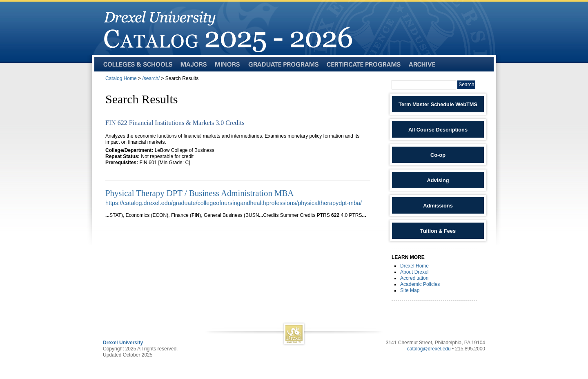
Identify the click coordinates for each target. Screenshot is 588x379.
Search (466, 85)
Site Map (410, 290)
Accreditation (414, 278)
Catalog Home (121, 78)
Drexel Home (414, 266)
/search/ (151, 78)
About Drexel (414, 272)
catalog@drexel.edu (429, 349)
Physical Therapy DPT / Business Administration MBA (199, 193)
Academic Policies (420, 284)
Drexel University (123, 343)
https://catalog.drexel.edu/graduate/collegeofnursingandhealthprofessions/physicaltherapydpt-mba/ (234, 203)
